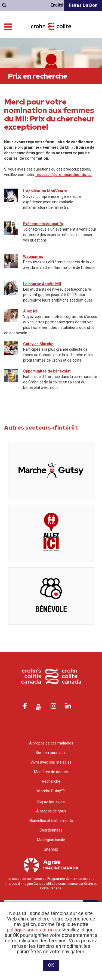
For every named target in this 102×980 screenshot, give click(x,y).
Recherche (51, 781)
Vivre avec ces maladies (51, 762)
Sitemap (51, 849)
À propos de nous (51, 811)
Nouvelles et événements (51, 821)
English (58, 5)
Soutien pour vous (51, 753)
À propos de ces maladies (51, 743)
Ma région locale (51, 840)
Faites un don (83, 5)
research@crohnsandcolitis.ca (64, 175)
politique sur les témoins (33, 930)
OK (51, 965)
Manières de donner (51, 772)
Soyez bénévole (51, 802)
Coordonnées (51, 830)
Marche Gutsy (51, 791)
